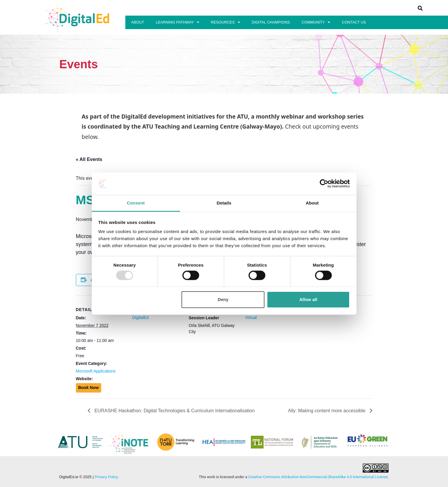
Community (316, 23)
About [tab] (312, 203)
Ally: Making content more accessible (327, 411)
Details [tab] (224, 203)
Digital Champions (271, 22)
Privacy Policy (106, 477)
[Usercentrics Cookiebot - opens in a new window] (324, 184)
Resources (225, 23)
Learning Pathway (178, 23)
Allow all (308, 299)
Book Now (89, 388)
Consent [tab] (136, 203)
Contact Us (354, 22)
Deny (223, 299)
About (138, 22)
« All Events (89, 159)
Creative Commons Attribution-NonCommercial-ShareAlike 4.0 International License (318, 477)
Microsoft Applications (96, 371)
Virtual (251, 318)
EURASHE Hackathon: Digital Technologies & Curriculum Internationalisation (174, 411)
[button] (420, 8)
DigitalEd (141, 318)
